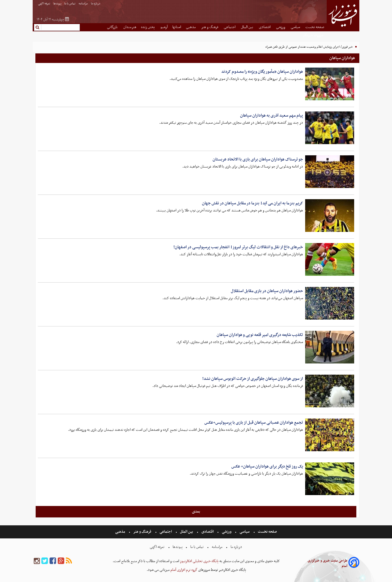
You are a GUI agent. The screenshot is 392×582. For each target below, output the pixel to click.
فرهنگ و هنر (210, 27)
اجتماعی (230, 27)
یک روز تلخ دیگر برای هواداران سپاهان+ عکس (267, 466)
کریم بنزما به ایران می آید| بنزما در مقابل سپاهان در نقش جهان (252, 203)
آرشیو (164, 27)
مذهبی (191, 27)
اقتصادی (265, 27)
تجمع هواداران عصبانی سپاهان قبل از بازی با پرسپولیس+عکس (254, 423)
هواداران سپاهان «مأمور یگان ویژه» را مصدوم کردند (262, 72)
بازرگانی (113, 27)
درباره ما (96, 4)
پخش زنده (148, 27)
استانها (177, 27)
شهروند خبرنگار (313, 35)
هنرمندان (130, 27)
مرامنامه (83, 4)
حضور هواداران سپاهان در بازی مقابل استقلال (267, 291)
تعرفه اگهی (44, 4)
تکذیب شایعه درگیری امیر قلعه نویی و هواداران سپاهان (260, 335)
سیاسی (296, 27)
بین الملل (247, 27)
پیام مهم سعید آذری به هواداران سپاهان (272, 116)
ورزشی (281, 27)
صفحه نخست (315, 27)
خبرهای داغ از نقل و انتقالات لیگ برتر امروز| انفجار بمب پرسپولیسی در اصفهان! (238, 247)
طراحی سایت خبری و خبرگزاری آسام (327, 563)
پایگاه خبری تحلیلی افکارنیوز (199, 561)
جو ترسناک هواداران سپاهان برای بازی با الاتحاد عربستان (258, 159)
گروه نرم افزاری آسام (183, 570)
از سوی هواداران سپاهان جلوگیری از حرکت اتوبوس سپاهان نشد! (253, 379)
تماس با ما (70, 4)
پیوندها (57, 4)
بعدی (196, 511)
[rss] (69, 561)
